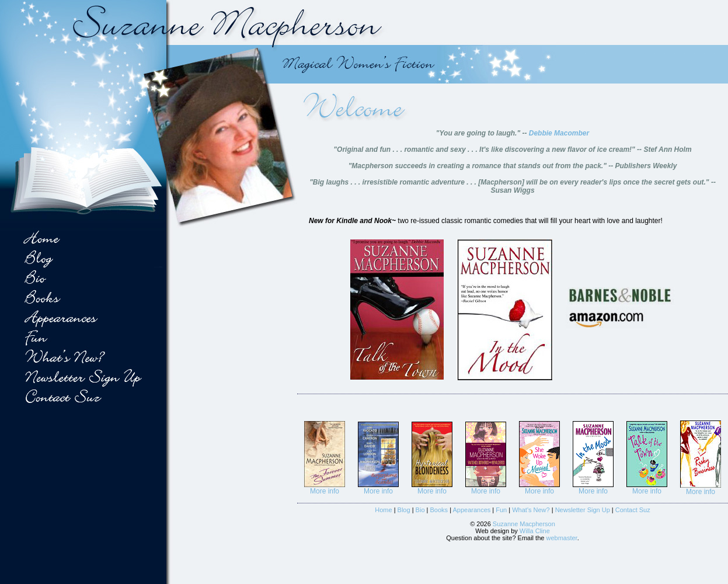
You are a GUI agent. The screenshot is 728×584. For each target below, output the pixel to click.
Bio (420, 510)
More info (325, 491)
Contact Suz (633, 510)
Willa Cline (535, 531)
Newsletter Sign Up (583, 510)
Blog (404, 510)
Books (439, 510)
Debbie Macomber (559, 133)
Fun (501, 510)
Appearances (471, 510)
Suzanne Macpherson (524, 524)
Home (383, 510)
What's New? (531, 510)
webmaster (561, 538)
